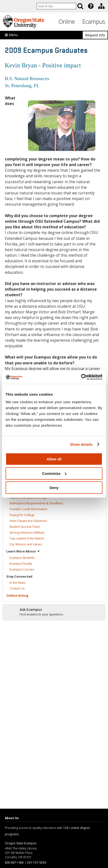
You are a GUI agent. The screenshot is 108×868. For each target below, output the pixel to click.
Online (67, 21)
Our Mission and (26, 544)
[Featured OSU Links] (91, 6)
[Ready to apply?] (54, 612)
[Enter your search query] (56, 6)
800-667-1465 (14, 863)
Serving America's (27, 533)
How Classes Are (28, 521)
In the (17, 583)
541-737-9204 (36, 863)
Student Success (25, 527)
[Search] (80, 6)
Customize (54, 473)
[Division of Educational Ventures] (101, 6)
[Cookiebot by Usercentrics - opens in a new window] (81, 377)
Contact (17, 588)
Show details (81, 444)
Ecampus (94, 21)
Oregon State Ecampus (21, 843)
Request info (95, 35)
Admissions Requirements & (36, 503)
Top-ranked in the (27, 538)
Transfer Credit (28, 509)
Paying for (22, 515)
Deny (54, 488)
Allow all (54, 459)
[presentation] (90, 6)
